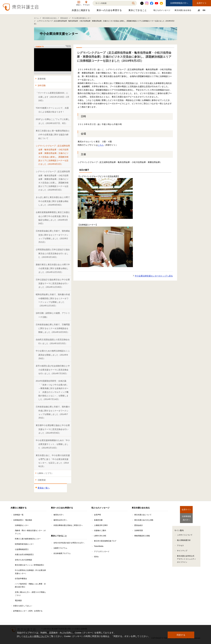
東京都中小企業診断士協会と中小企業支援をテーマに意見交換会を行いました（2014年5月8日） (53, 429)
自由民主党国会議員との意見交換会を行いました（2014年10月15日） (53, 341)
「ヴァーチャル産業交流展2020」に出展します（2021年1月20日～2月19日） (52, 97)
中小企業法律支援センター (81, 18)
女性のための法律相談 (23, 560)
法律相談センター (22, 525)
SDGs (96, 557)
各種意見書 (98, 520)
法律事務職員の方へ (179, 3)
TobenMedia (99, 546)
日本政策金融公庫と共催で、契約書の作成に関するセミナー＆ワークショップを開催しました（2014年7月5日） (53, 412)
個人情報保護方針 (184, 539)
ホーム (36, 18)
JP (199, 10)
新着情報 (42, 79)
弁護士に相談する (81, 11)
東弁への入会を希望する (110, 11)
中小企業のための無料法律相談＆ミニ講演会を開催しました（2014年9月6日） (53, 355)
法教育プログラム (60, 548)
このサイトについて (185, 533)
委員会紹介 (64, 18)
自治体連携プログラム (62, 553)
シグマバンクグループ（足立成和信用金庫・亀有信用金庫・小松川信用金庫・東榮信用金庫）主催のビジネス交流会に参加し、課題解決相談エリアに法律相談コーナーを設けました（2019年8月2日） (53, 155)
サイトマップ (182, 549)
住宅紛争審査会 (21, 579)
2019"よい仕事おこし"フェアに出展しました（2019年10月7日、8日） (53, 121)
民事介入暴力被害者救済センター (28, 539)
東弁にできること (138, 11)
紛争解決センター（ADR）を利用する (28, 611)
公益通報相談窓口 (22, 549)
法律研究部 (139, 530)
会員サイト (202, 3)
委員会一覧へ (44, 488)
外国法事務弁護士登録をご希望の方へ (68, 525)
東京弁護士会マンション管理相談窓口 (29, 565)
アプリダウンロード (102, 552)
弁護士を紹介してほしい (23, 606)
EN (204, 10)
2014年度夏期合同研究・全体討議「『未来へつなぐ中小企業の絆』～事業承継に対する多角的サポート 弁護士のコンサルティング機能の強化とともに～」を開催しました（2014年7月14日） (52, 390)
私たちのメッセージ (162, 11)
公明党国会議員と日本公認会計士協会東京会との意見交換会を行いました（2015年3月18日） (53, 253)
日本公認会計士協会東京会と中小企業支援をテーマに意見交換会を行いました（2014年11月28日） (53, 283)
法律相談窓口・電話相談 (23, 520)
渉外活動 (42, 85)
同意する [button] (181, 635)
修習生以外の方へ (60, 520)
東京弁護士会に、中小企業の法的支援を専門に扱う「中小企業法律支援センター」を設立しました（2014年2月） (53, 461)
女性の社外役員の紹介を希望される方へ (69, 543)
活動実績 (42, 480)
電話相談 (18, 600)
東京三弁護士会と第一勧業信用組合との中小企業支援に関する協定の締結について (53, 134)
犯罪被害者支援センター (24, 544)
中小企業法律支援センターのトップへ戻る (154, 276)
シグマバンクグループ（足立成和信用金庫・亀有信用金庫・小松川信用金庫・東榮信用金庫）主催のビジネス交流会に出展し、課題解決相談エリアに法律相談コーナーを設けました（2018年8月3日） (53, 181)
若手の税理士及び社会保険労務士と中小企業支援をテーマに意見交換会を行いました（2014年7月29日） (53, 370)
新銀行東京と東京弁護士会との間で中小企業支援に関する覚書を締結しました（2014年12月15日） (53, 268)
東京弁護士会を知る (183, 11)
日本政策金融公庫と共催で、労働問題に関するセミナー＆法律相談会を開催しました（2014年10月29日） (53, 328)
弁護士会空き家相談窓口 (24, 555)
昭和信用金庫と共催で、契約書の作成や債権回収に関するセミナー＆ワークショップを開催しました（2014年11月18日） (53, 300)
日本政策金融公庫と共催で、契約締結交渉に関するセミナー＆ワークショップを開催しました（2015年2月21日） (53, 236)
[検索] (111, 3)
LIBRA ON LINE (100, 536)
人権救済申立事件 (101, 525)
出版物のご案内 (100, 530)
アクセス (180, 544)
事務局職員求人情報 (142, 536)
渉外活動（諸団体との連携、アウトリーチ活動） (53, 315)
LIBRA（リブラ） (45, 473)
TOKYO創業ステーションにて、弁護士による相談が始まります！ (52, 110)
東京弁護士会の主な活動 (144, 520)
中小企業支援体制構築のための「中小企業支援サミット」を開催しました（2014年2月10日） (53, 444)
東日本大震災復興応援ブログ (105, 541)
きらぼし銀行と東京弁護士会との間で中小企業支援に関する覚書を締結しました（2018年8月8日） (53, 201)
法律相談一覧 (18, 515)
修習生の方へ (59, 515)
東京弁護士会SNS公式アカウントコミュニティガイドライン (186, 557)
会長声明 (97, 515)
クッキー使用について (36, 636)
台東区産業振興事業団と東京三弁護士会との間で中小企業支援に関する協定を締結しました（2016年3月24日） (53, 218)
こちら (101, 145)
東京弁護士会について (143, 515)
